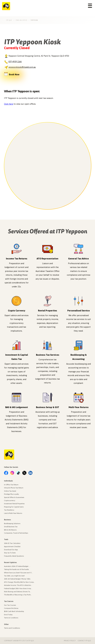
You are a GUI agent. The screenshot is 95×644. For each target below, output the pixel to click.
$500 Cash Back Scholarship (14, 611)
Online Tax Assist (10, 491)
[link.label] (6, 473)
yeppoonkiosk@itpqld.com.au (22, 67)
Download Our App (11, 550)
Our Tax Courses (10, 605)
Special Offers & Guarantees (14, 497)
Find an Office (22, 20)
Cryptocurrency (10, 500)
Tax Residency (9, 510)
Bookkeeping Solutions (12, 524)
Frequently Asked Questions (14, 556)
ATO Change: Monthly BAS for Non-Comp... (19, 582)
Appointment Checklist (12, 547)
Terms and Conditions (12, 628)
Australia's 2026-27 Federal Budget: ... (17, 566)
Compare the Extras (11, 608)
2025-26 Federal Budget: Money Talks (17, 579)
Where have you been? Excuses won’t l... (18, 573)
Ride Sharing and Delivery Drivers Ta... (18, 592)
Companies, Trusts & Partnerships (16, 533)
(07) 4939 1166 (15, 62)
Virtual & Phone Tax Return (14, 488)
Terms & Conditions (11, 618)
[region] (48, 166)
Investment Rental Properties (14, 504)
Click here (9, 104)
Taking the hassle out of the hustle (16, 569)
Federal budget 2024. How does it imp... (18, 588)
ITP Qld (9, 20)
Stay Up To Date (10, 553)
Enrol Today (8, 615)
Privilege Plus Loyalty (12, 494)
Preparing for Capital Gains (14, 507)
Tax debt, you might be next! (14, 576)
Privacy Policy (70, 641)
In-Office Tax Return (11, 485)
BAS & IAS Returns (10, 530)
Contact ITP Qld (84, 641)
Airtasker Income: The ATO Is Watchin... (18, 585)
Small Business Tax (11, 527)
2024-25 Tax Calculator (12, 543)
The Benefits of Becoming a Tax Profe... (18, 595)
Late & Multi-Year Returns (13, 513)
